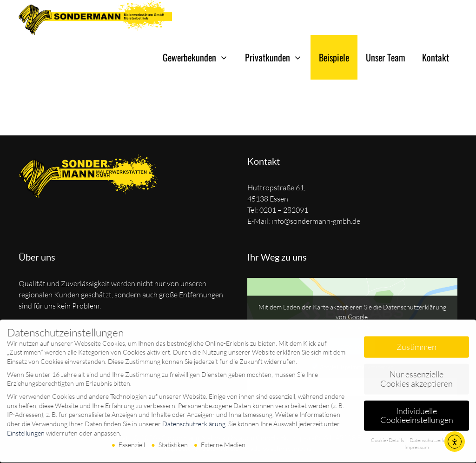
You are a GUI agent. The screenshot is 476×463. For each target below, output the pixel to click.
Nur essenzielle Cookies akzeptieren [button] (416, 375)
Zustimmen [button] (416, 343)
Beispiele (334, 57)
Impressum (417, 443)
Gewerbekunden (200, 57)
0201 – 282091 (284, 210)
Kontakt (436, 57)
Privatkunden (278, 57)
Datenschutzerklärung (194, 420)
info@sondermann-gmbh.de (316, 221)
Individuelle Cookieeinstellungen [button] (417, 412)
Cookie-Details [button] (388, 436)
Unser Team (386, 57)
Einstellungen (26, 429)
